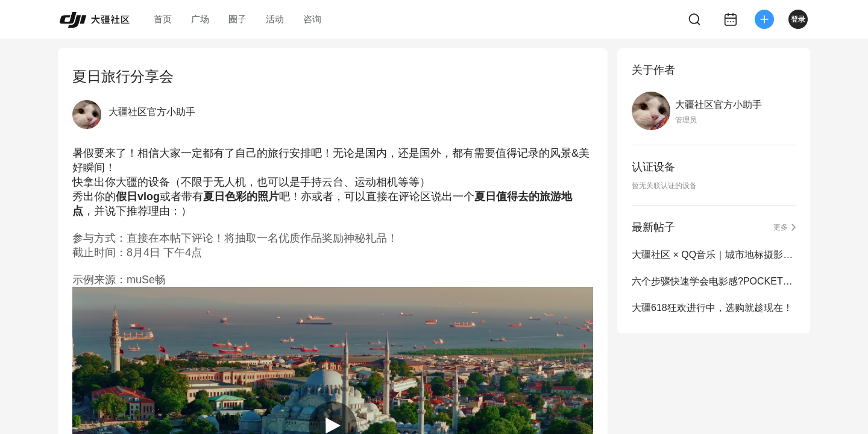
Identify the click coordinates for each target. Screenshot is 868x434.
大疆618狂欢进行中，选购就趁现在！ (712, 308)
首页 (163, 19)
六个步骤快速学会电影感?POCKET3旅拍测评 (714, 281)
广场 (200, 19)
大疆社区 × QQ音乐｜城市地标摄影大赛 (714, 255)
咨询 (312, 19)
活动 (275, 19)
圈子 (237, 19)
